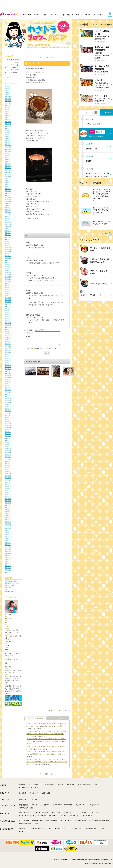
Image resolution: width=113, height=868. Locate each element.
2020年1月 (8, 245)
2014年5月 (8, 388)
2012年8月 (8, 432)
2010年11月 (8, 476)
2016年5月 (8, 338)
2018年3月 (8, 291)
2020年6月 (8, 235)
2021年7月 (8, 208)
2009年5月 (8, 514)
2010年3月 (8, 492)
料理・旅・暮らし (98, 15)
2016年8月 (8, 331)
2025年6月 (8, 109)
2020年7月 (8, 233)
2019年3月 (8, 266)
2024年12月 (8, 122)
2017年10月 (8, 302)
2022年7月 (8, 183)
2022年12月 (8, 172)
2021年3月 (8, 216)
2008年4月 (8, 541)
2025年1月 (8, 120)
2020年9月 (8, 229)
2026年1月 (8, 95)
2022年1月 (8, 195)
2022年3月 (8, 191)
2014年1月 (8, 396)
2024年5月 (8, 137)
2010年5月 (8, 488)
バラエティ (37, 15)
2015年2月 (8, 369)
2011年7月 (8, 459)
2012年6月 (8, 436)
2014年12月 (8, 373)
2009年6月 (8, 511)
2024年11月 (8, 124)
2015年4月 (8, 365)
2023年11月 (8, 149)
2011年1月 (8, 472)
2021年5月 (8, 212)
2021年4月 (8, 214)
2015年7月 (8, 358)
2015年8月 (8, 356)
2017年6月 (8, 310)
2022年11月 (8, 174)
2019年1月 (8, 271)
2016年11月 (8, 325)
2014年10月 (8, 377)
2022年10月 (8, 176)
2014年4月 (8, 390)
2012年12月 (8, 423)
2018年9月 (8, 279)
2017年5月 (8, 312)
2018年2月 (8, 294)
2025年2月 (8, 118)
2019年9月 (8, 254)
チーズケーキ (34, 63)
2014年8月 (8, 382)
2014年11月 (8, 375)
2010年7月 (8, 484)
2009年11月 (8, 501)
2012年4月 (8, 440)
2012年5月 (8, 438)
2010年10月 (8, 478)
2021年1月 (8, 220)
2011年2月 (8, 469)
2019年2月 (8, 268)
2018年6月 (8, 285)
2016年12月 (8, 323)
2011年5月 (8, 463)
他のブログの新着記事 (35, 718)
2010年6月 (8, 486)
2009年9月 (8, 505)
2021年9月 (8, 204)
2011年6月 (8, 461)
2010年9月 (8, 480)
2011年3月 (8, 467)
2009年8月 (8, 507)
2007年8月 (8, 557)
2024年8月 (8, 130)
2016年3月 (8, 342)
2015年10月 (8, 352)
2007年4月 (8, 566)
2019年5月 (8, 262)
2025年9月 (8, 103)
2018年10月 (8, 277)
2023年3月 (8, 166)
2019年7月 (8, 258)
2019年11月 (8, 250)
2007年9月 (8, 555)
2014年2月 (8, 394)
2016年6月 (8, 335)
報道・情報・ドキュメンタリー (72, 15)
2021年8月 (8, 206)
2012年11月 (8, 425)
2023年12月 (8, 147)
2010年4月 (8, 490)
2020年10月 (8, 227)
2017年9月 (8, 304)
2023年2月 (8, 168)
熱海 (6, 589)
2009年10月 (8, 503)
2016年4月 (8, 340)
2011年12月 (8, 449)
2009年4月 (8, 516)
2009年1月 (8, 522)
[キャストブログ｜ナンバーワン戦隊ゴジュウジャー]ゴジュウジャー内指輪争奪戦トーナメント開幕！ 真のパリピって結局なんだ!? (47, 762)
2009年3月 (8, 518)
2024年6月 (8, 134)
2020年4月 (8, 239)
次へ (53, 57)
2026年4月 (8, 88)
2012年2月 (8, 444)
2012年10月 (8, 428)
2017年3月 (8, 317)
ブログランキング (58, 718)
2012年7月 (8, 434)
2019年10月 (8, 252)
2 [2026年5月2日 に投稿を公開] (18, 62)
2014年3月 (8, 392)
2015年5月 (8, 363)
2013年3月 (8, 417)
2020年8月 (8, 231)
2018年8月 (8, 281)
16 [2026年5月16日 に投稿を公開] (18, 67)
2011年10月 (8, 453)
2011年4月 (8, 465)
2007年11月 (8, 551)
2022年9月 (8, 178)
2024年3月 (8, 141)
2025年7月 (8, 107)
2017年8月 (8, 306)
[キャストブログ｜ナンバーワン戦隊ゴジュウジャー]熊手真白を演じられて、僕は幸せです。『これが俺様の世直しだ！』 (46, 734)
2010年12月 (8, 474)
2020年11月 (8, 224)
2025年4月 (8, 113)
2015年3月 (8, 367)
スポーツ (87, 15)
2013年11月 (8, 400)
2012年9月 (8, 430)
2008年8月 (8, 532)
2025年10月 (8, 101)
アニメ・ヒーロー (54, 15)
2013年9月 (8, 405)
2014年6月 (8, 386)
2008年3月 (8, 543)
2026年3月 (8, 90)
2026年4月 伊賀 (9, 585)
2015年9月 (8, 354)
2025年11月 (8, 99)
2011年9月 (8, 455)
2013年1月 (8, 421)
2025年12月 (8, 97)
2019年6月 (8, 260)
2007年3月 (8, 568)
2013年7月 (8, 409)
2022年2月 (8, 193)
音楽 (45, 15)
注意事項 (34, 350)
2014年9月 (8, 379)
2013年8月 (8, 407)
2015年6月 (8, 361)
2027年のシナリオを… (11, 581)
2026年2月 (8, 93)
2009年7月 (8, 509)
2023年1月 (8, 170)
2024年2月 (8, 143)
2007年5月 (8, 564)
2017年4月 (8, 315)
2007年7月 (8, 560)
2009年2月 (8, 520)
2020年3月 (8, 241)
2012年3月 (8, 442)
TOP (47, 57)
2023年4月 (8, 164)
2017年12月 (8, 298)
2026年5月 (8, 86)
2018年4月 (8, 289)
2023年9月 (8, 153)
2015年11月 (8, 350)
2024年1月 (8, 145)
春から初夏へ (8, 587)
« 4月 (9, 78)
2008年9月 (8, 530)
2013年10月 (8, 402)
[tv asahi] (10, 15)
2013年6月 (8, 411)
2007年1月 (8, 572)
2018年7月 (8, 283)
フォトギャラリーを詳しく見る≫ (58, 710)
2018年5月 (8, 287)
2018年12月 (8, 273)
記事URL (36, 218)
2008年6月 (8, 536)
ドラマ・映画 (27, 15)
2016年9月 (8, 329)
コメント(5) (29, 218)
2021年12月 (8, 197)
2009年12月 (8, 499)
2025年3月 (8, 116)
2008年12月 (8, 524)
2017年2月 (8, 319)
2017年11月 (8, 300)
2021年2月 (8, 218)
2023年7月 (8, 157)
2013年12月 (8, 398)
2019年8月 (8, 256)
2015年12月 (8, 348)
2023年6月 (8, 160)
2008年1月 (8, 547)
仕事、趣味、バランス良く (12, 583)
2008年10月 (8, 528)
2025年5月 (8, 111)
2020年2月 (8, 243)
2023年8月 (8, 155)
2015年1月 (8, 371)
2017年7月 (8, 308)
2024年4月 (8, 139)
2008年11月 (8, 526)
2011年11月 (8, 451)
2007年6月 (8, 562)
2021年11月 (8, 199)
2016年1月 (8, 346)
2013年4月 (8, 415)
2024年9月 (8, 128)
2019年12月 (8, 247)
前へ (41, 57)
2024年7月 (8, 132)
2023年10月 (8, 151)
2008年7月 (8, 534)
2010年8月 (8, 482)
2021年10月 (8, 201)
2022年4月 (8, 189)
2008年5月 (8, 539)
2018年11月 (8, 275)
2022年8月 (8, 180)
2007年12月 (8, 549)
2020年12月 (8, 222)
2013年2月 (8, 419)
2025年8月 (8, 105)
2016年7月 (8, 333)
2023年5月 (8, 162)
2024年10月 (8, 126)
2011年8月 (8, 457)
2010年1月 (8, 497)
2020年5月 (8, 237)
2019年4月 (8, 264)
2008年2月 (8, 545)
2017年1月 (8, 321)
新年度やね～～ (9, 591)
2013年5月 (8, 413)
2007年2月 (8, 570)
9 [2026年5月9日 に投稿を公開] (18, 65)
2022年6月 (8, 185)
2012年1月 (8, 446)
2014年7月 (8, 384)
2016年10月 (8, 327)
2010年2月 (8, 495)
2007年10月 (8, 553)
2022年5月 (8, 187)
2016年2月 (8, 344)
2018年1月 (8, 296)
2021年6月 (8, 210)
